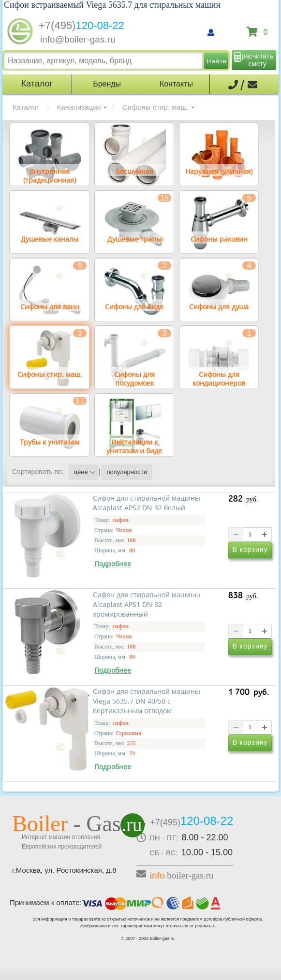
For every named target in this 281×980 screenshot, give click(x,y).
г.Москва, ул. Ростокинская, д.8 (64, 870)
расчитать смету (258, 60)
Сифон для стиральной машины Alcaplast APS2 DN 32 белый (147, 503)
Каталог (26, 107)
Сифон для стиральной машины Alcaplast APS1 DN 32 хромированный (147, 605)
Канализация (79, 107)
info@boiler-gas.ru (78, 39)
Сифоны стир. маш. (155, 107)
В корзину (250, 549)
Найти (217, 61)
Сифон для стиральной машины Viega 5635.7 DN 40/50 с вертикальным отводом (147, 701)
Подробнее (113, 564)
